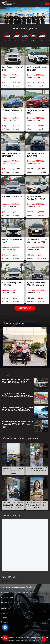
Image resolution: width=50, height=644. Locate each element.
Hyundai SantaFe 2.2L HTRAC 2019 (12, 155)
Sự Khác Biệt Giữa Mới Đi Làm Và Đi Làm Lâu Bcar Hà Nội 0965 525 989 (37, 505)
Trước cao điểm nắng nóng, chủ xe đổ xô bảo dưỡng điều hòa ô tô (17, 409)
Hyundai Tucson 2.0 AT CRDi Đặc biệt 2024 (36, 284)
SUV (16, 41)
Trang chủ (5, 613)
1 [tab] (22, 22)
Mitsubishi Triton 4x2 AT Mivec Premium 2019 (37, 241)
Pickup (34, 41)
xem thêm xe (25, 308)
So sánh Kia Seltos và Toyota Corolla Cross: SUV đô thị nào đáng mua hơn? (17, 424)
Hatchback (25, 41)
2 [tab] (25, 22)
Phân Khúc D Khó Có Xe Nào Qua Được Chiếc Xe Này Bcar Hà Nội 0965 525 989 (13, 505)
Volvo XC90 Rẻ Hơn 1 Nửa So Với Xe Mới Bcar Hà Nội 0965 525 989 (13, 471)
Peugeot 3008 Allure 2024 (35, 112)
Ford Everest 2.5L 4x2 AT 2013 (13, 69)
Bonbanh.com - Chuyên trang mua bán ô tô (29, 640)
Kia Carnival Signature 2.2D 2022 (12, 284)
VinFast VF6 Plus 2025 (12, 110)
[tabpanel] (25, 15)
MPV (42, 41)
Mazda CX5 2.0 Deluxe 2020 (12, 241)
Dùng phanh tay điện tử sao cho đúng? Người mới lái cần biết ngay (17, 395)
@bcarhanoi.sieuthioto (10, 581)
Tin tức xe (5, 622)
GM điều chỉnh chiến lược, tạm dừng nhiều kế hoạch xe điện (16, 381)
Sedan (8, 41)
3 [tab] (28, 22)
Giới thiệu (5, 618)
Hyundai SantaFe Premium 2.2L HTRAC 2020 (36, 198)
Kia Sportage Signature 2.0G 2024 (37, 69)
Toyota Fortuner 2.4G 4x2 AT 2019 (36, 155)
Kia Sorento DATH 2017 (12, 196)
